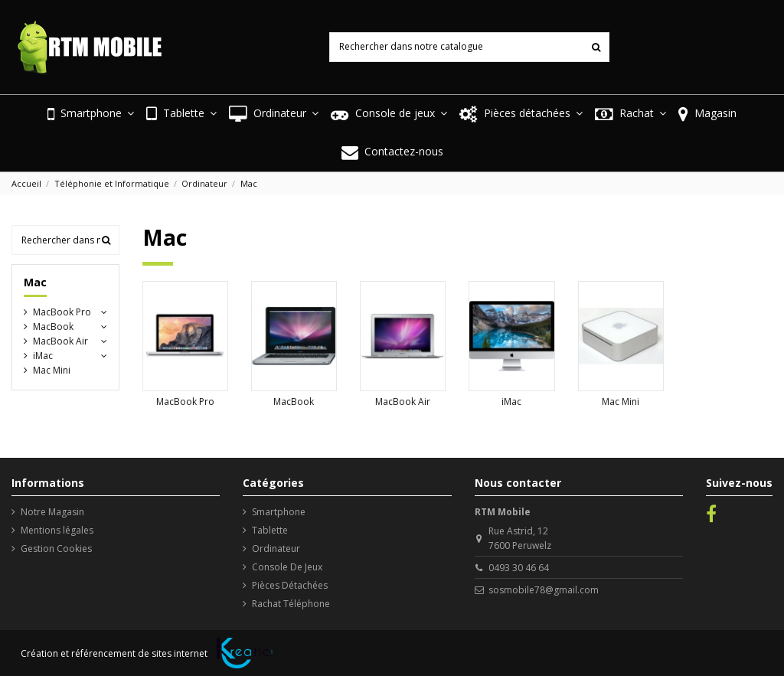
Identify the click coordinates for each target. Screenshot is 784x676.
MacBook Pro (185, 402)
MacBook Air (403, 402)
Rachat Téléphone (291, 604)
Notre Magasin (52, 512)
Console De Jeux (287, 567)
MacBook (294, 402)
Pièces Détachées (290, 585)
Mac (35, 282)
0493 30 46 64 (519, 568)
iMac (511, 402)
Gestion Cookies (56, 549)
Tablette (270, 530)
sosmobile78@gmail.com (544, 590)
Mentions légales (57, 530)
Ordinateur (276, 549)
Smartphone (279, 512)
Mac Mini (621, 402)
